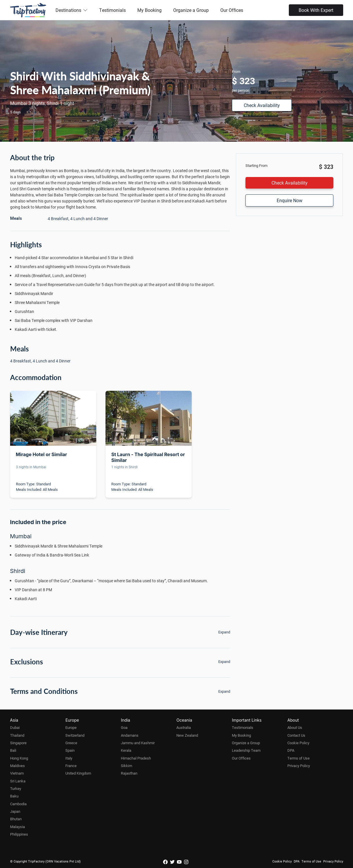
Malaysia (17, 827)
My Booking (149, 10)
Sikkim (126, 766)
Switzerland (75, 735)
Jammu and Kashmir (138, 743)
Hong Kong (19, 758)
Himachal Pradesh (136, 758)
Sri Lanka (18, 781)
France (71, 766)
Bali (13, 750)
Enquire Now (290, 200)
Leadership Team (246, 750)
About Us (295, 727)
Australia (184, 727)
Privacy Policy (299, 766)
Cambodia (18, 804)
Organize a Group (191, 10)
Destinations (72, 10)
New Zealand (187, 735)
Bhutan (16, 819)
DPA (291, 750)
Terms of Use (299, 758)
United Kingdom (78, 773)
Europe (71, 727)
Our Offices (232, 10)
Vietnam (17, 773)
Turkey (16, 788)
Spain (70, 750)
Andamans (130, 735)
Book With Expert (316, 10)
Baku (14, 796)
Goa (124, 727)
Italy (69, 758)
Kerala (126, 750)
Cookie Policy (298, 743)
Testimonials (112, 10)
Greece (71, 743)
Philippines (19, 834)
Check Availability (262, 105)
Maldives (17, 766)
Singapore (18, 743)
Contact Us (296, 735)
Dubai (15, 727)
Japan (15, 811)
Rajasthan (129, 773)
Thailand (17, 735)
